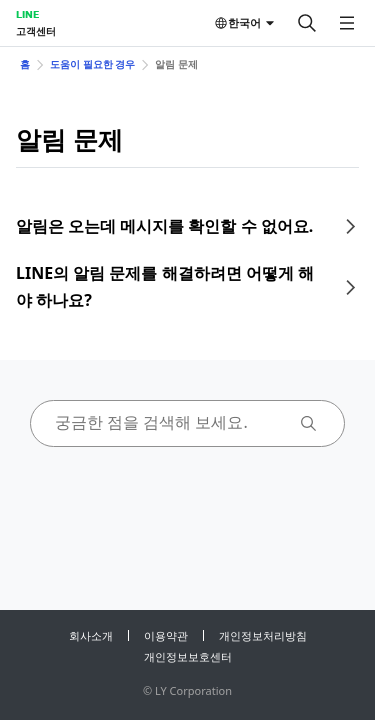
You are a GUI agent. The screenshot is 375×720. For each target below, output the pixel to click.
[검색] (307, 23)
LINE (27, 14)
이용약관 (166, 635)
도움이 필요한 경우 (92, 64)
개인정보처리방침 (263, 635)
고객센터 (36, 31)
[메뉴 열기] (347, 23)
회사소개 (91, 635)
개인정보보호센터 (188, 656)
